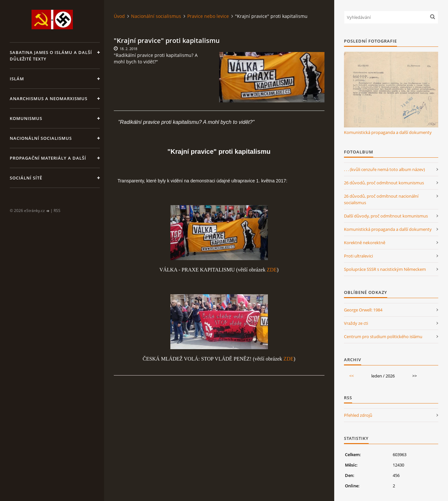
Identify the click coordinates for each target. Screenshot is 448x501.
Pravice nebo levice (208, 16)
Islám (17, 79)
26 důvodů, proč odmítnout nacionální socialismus (381, 199)
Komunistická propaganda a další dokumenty (388, 132)
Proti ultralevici (358, 256)
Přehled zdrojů (358, 415)
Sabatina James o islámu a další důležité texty (51, 56)
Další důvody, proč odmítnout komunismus (386, 216)
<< (351, 376)
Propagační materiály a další (48, 158)
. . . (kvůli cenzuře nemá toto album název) (384, 169)
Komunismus (26, 118)
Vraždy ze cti (356, 323)
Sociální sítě (26, 178)
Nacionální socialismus (41, 138)
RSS (57, 211)
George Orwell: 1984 (363, 310)
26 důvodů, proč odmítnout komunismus (384, 183)
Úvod (119, 16)
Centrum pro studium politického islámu (383, 336)
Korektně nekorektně (365, 243)
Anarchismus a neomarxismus (49, 99)
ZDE (272, 270)
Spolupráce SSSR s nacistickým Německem (385, 269)
